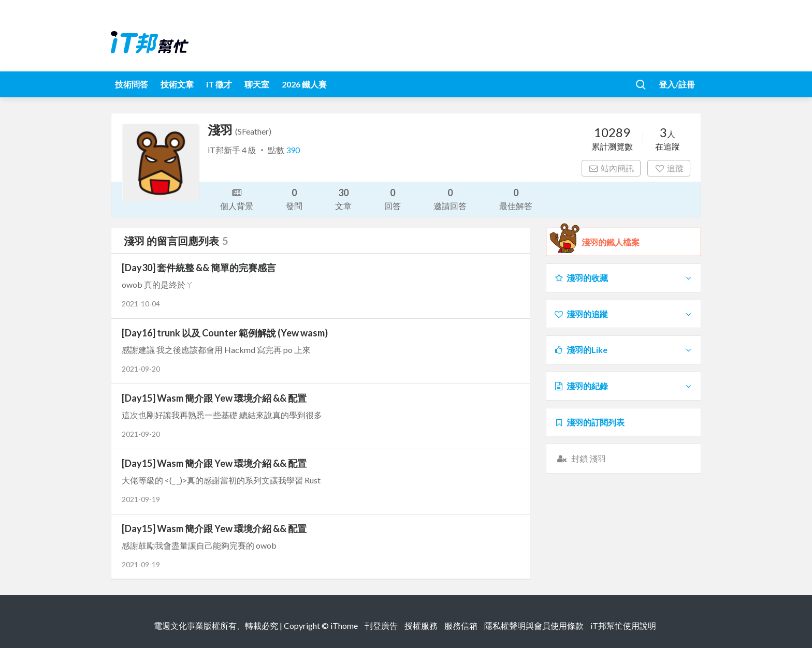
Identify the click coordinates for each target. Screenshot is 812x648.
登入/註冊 (677, 84)
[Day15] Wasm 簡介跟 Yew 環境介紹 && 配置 (214, 398)
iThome (344, 625)
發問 (294, 198)
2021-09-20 (141, 369)
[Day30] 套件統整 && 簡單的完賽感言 (199, 268)
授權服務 (421, 625)
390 (293, 150)
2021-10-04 (141, 304)
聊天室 (257, 84)
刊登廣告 (381, 625)
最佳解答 (516, 198)
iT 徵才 (219, 84)
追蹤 (669, 168)
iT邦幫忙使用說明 (623, 625)
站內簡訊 (611, 168)
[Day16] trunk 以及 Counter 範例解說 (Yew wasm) (225, 333)
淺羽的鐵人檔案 (611, 242)
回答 (393, 198)
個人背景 (237, 198)
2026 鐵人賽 (304, 84)
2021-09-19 (141, 499)
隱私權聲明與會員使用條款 (534, 625)
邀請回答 (450, 198)
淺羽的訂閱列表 (589, 422)
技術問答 (132, 84)
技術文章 (177, 84)
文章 (343, 198)
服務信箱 (461, 625)
